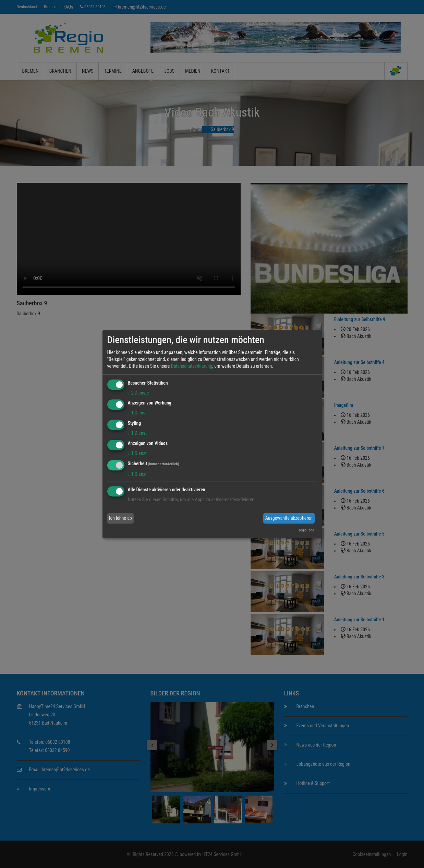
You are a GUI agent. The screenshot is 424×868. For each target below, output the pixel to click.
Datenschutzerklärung (192, 366)
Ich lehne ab (120, 518)
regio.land (306, 530)
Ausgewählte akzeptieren (289, 518)
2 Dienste (138, 393)
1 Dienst (137, 413)
